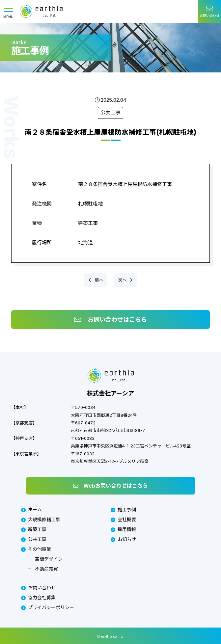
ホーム (31, 510)
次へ (123, 280)
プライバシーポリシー (48, 607)
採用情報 (123, 529)
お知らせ (123, 539)
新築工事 (34, 529)
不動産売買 (46, 569)
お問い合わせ (38, 588)
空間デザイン (49, 559)
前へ (98, 280)
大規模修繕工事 (41, 519)
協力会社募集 (38, 597)
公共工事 (111, 113)
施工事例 (123, 510)
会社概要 (123, 519)
